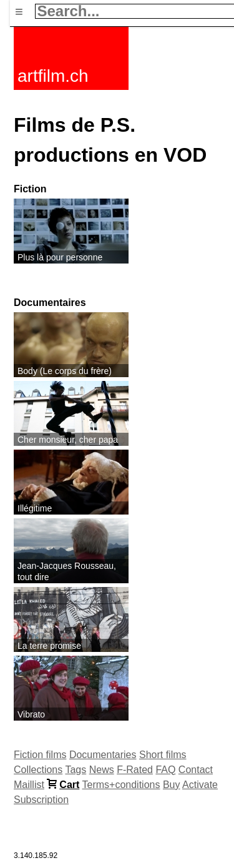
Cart (69, 785)
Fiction (30, 189)
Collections (38, 770)
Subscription (41, 800)
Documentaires (50, 303)
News (102, 770)
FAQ (165, 770)
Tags (76, 770)
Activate (200, 785)
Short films (163, 755)
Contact (196, 770)
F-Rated (135, 770)
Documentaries (103, 755)
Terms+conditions (121, 785)
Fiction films (40, 755)
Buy (172, 785)
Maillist (29, 785)
